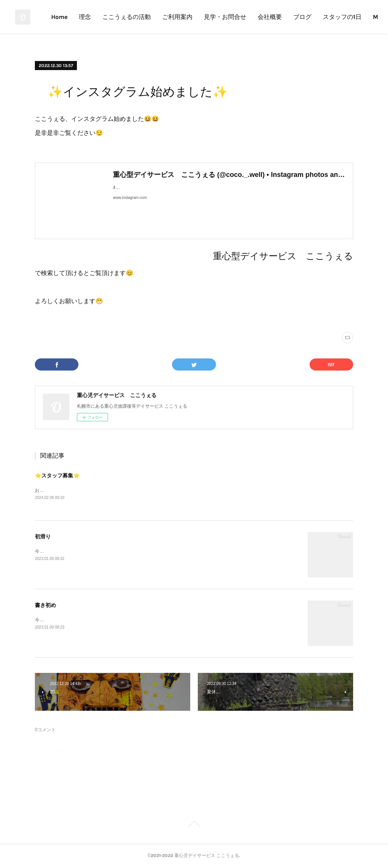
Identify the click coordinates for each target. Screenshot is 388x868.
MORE (358, 17)
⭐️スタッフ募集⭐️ (57, 475)
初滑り (43, 537)
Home (115, 17)
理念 (141, 17)
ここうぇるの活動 (183, 17)
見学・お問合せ (281, 17)
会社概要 (326, 17)
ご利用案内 (233, 17)
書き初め (45, 606)
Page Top (194, 826)
